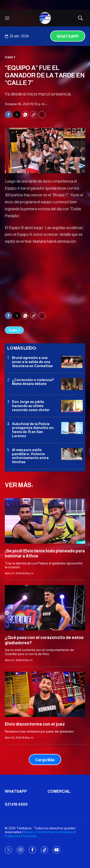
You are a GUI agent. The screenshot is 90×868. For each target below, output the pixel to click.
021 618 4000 (16, 804)
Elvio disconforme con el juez (35, 724)
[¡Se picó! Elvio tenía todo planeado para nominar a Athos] (45, 521)
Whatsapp (68, 36)
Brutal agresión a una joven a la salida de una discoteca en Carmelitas (32, 362)
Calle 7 (10, 57)
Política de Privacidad (21, 836)
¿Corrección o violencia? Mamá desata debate (33, 382)
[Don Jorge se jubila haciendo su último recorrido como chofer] (72, 406)
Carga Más (45, 760)
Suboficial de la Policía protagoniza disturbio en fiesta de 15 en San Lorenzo (33, 430)
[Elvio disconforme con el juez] (45, 694)
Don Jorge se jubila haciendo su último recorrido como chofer (31, 406)
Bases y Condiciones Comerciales (49, 832)
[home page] (45, 18)
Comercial (59, 791)
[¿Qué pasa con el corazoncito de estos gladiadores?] (45, 608)
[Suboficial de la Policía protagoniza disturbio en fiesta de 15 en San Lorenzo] (72, 428)
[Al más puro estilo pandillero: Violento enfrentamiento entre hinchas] (72, 454)
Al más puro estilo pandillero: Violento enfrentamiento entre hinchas (30, 456)
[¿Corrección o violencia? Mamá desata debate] (72, 384)
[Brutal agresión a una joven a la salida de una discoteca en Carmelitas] (72, 362)
